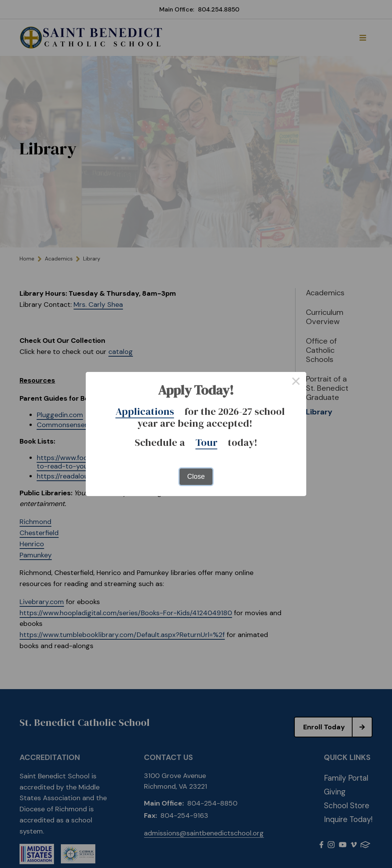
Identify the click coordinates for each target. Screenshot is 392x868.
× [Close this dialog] (296, 382)
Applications (145, 411)
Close (196, 477)
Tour (207, 442)
